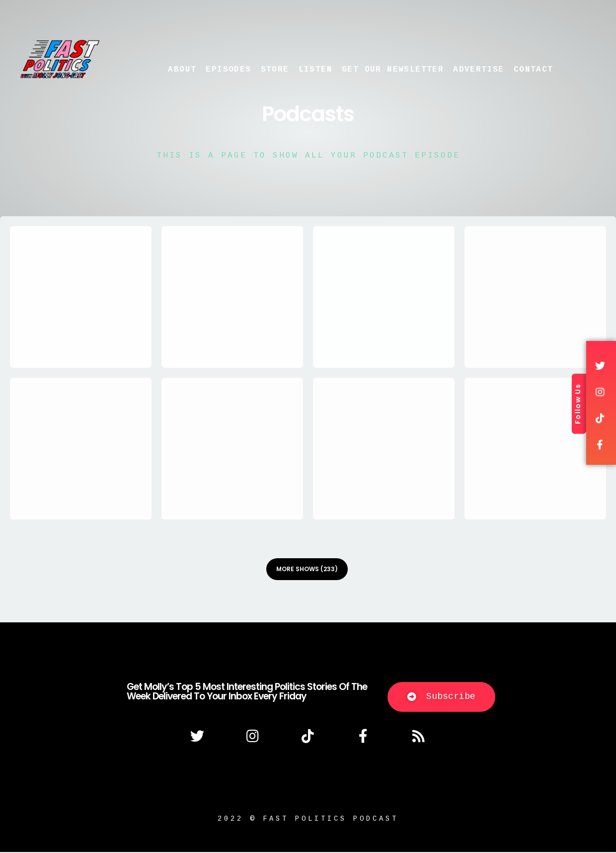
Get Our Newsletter (393, 70)
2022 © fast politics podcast (308, 820)
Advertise (479, 70)
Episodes (228, 70)
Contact (534, 70)
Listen (315, 70)
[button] (441, 698)
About (182, 70)
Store (275, 70)
